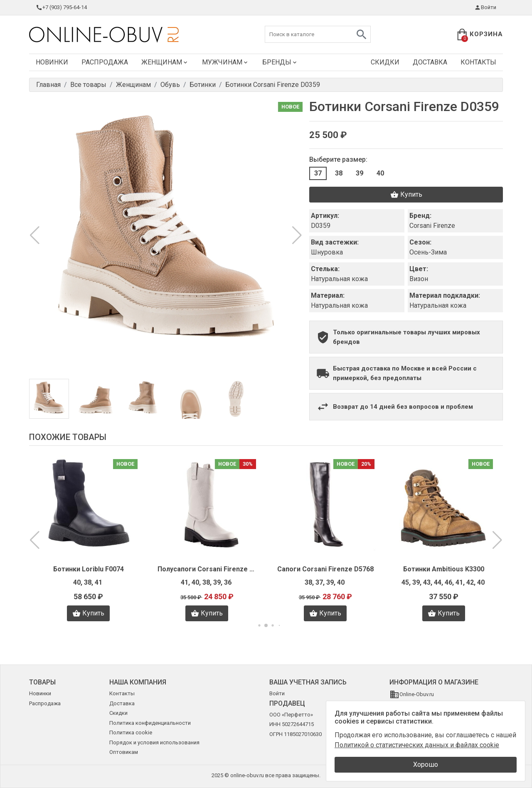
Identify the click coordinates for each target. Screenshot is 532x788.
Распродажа (105, 62)
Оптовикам (124, 752)
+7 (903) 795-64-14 (61, 7)
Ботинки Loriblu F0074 (89, 569)
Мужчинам (225, 62)
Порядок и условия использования (154, 742)
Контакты (478, 62)
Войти (485, 7)
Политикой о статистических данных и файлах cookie (417, 745)
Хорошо (426, 765)
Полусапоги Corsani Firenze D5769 (207, 569)
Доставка (430, 62)
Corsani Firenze (432, 226)
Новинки (52, 62)
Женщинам (165, 62)
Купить (406, 195)
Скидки (385, 62)
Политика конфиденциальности (150, 723)
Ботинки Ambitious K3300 (444, 569)
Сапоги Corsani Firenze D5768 (325, 569)
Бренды (280, 62)
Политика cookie (131, 732)
